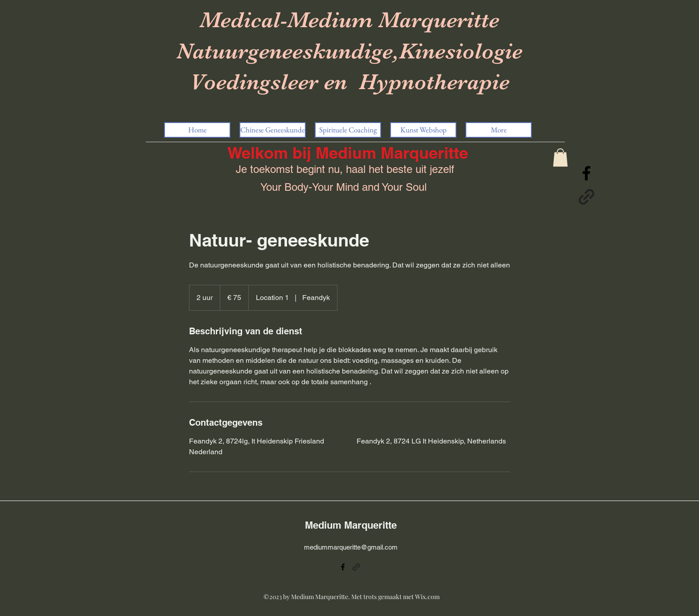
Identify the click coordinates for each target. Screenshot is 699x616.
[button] (560, 158)
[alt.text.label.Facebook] (586, 173)
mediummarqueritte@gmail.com (351, 547)
